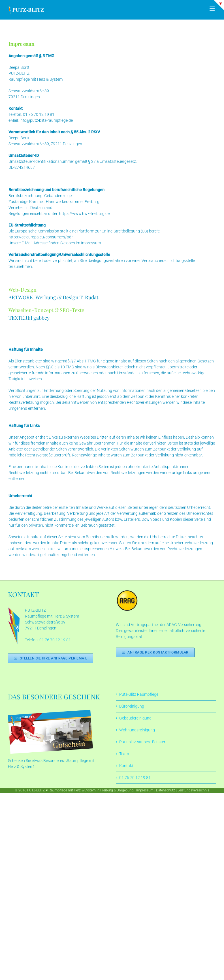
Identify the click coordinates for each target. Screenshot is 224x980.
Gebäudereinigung (135, 718)
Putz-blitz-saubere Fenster (142, 742)
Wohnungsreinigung (137, 730)
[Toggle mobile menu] (213, 9)
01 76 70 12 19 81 (39, 114)
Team (124, 754)
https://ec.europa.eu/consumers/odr (40, 237)
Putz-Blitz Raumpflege (139, 694)
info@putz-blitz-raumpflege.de (46, 120)
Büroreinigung (132, 706)
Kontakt (126, 766)
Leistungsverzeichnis (193, 790)
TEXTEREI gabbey (29, 318)
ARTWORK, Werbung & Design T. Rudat (53, 297)
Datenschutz (166, 790)
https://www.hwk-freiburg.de (84, 213)
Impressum (145, 790)
